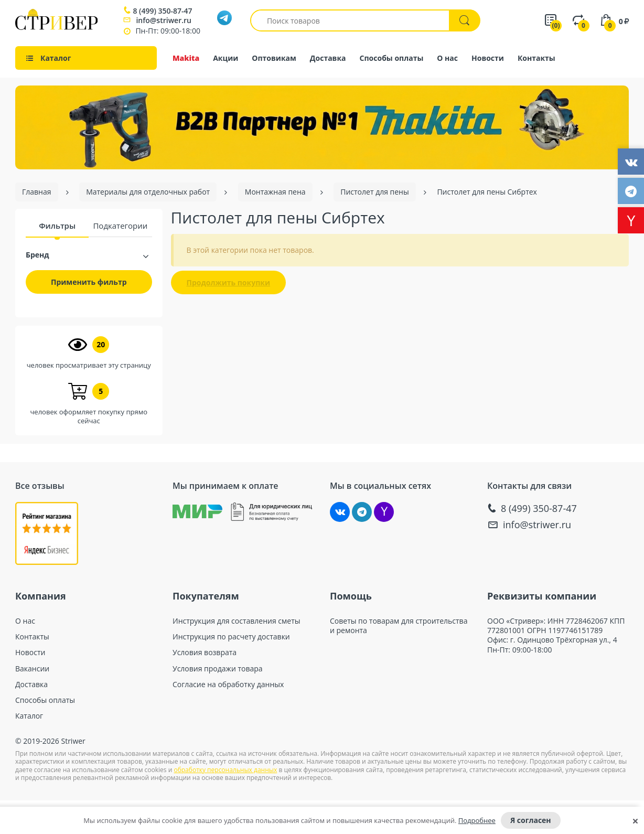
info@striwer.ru (164, 20)
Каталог (29, 716)
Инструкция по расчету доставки (231, 637)
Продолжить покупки (229, 282)
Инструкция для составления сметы (237, 621)
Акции (226, 58)
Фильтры (57, 226)
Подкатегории (120, 226)
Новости (488, 58)
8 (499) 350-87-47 (162, 11)
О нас (447, 58)
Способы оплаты (392, 58)
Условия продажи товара (218, 669)
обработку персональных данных (225, 770)
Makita (186, 58)
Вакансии (32, 669)
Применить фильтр (89, 282)
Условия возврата (205, 653)
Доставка (328, 58)
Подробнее (477, 820)
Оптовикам (274, 58)
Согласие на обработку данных (228, 685)
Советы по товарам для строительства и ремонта (399, 626)
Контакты (536, 58)
